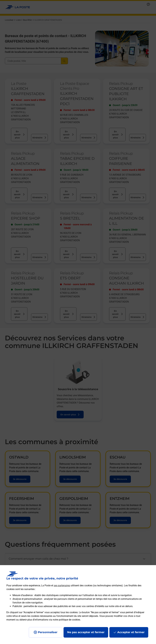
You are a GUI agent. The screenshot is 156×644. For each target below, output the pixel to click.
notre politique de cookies (66, 620)
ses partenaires (62, 585)
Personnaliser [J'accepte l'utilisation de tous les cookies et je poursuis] (48, 632)
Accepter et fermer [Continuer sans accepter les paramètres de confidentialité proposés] (131, 632)
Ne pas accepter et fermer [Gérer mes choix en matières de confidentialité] (86, 632)
